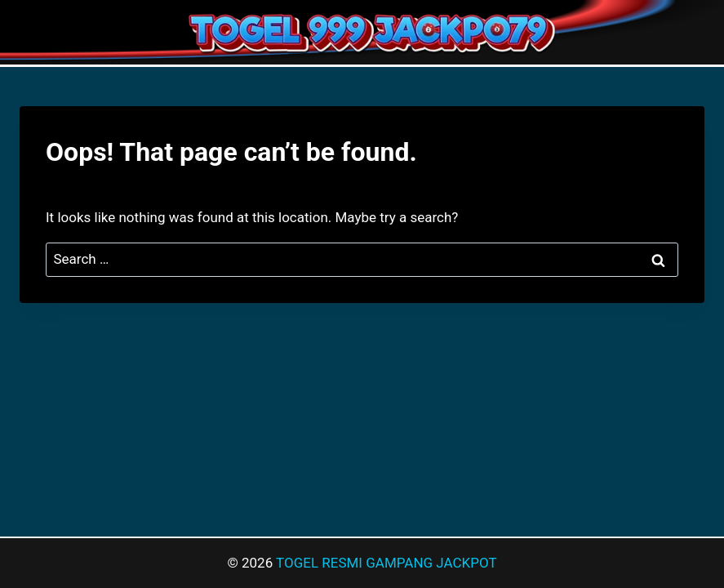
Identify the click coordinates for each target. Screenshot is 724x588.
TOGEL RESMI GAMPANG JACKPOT (386, 563)
